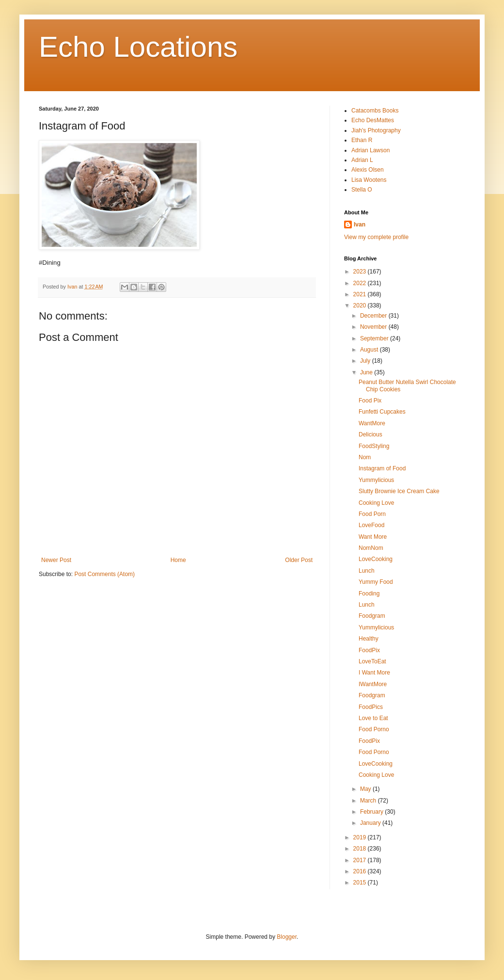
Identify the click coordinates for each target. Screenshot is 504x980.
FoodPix (369, 650)
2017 (361, 860)
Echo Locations (138, 47)
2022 (361, 283)
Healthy (369, 639)
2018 (361, 849)
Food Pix (370, 401)
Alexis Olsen (368, 170)
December (374, 316)
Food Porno (374, 729)
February (372, 812)
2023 (361, 272)
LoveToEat (372, 661)
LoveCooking (376, 559)
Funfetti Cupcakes (382, 412)
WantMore (372, 423)
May (366, 789)
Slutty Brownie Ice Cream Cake (399, 491)
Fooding (369, 594)
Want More (373, 537)
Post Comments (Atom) (104, 574)
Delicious (370, 434)
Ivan (360, 225)
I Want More (374, 673)
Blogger (287, 937)
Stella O (362, 190)
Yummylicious (376, 480)
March (369, 801)
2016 (361, 871)
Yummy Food (376, 582)
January (371, 823)
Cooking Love (376, 503)
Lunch (367, 571)
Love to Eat (373, 718)
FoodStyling (374, 446)
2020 (361, 305)
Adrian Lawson (370, 150)
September (375, 338)
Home (178, 560)
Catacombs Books (375, 111)
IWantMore (373, 684)
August (370, 350)
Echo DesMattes (373, 120)
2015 (361, 883)
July (366, 361)
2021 (361, 294)
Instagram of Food (382, 468)
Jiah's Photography (376, 130)
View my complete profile (376, 237)
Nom (365, 457)
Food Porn (372, 514)
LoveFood (371, 525)
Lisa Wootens (369, 180)
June (367, 372)
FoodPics (371, 707)
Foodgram (372, 616)
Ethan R (362, 140)
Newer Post (56, 560)
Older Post (299, 560)
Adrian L (362, 160)
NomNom (371, 548)
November (374, 327)
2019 (361, 837)
